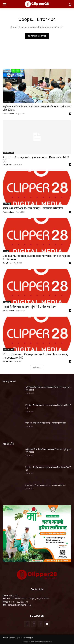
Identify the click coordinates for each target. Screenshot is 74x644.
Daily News (7, 164)
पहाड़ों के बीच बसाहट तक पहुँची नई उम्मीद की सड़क (29, 307)
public (6, 251)
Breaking (7, 102)
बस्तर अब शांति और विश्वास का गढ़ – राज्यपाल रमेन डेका (33, 208)
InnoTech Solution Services (41, 642)
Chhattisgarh (8, 153)
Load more (37, 367)
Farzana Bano (8, 114)
